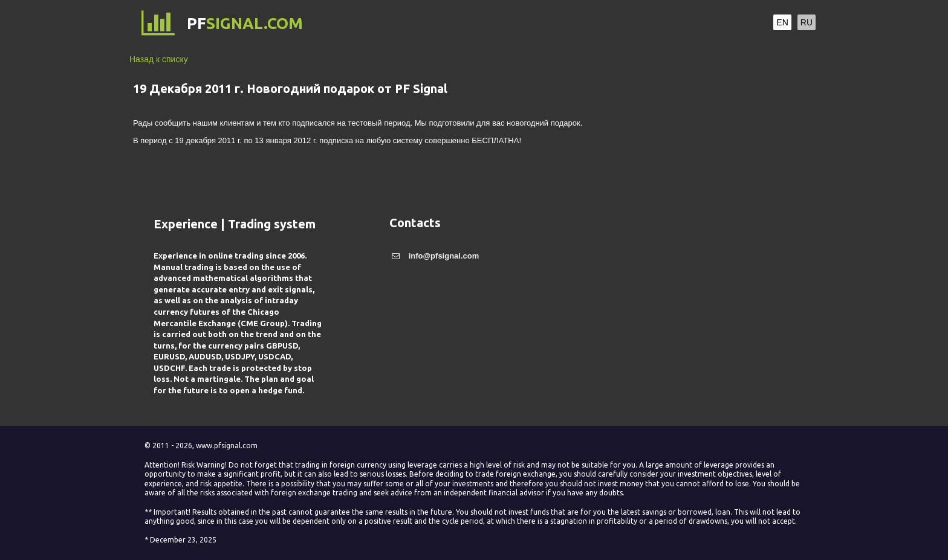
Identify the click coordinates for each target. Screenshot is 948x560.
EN (782, 22)
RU (807, 22)
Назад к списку (159, 59)
